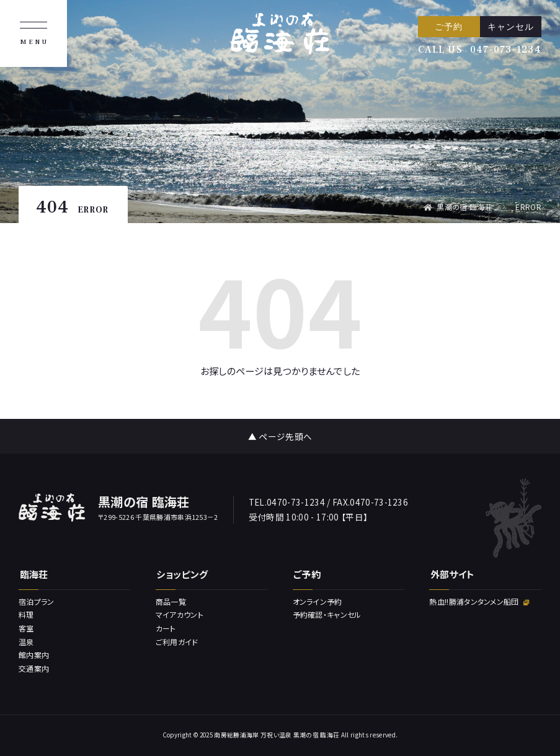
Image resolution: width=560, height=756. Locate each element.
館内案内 (34, 655)
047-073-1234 (506, 50)
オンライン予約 (318, 601)
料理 (26, 614)
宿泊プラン (37, 601)
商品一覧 (171, 601)
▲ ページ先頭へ (280, 436)
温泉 (26, 642)
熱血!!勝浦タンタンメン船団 (479, 601)
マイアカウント (180, 614)
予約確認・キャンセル (327, 614)
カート (166, 628)
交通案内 (34, 668)
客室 (26, 628)
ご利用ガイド (177, 642)
